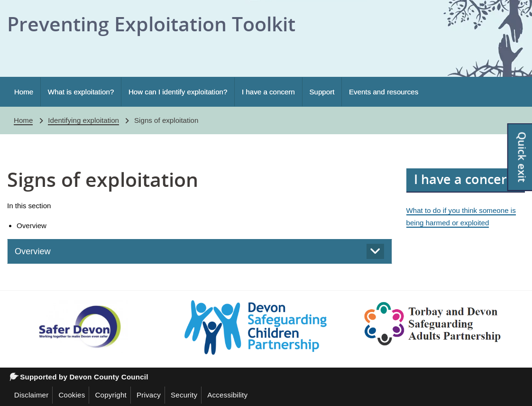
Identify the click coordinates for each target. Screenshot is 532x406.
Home (24, 92)
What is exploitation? (81, 92)
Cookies (72, 395)
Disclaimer (32, 395)
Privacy (149, 395)
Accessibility (227, 395)
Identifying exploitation (83, 120)
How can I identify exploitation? (178, 92)
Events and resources (384, 92)
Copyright (111, 395)
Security (184, 395)
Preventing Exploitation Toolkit (151, 24)
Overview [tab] (33, 251)
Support (322, 92)
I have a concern (268, 92)
